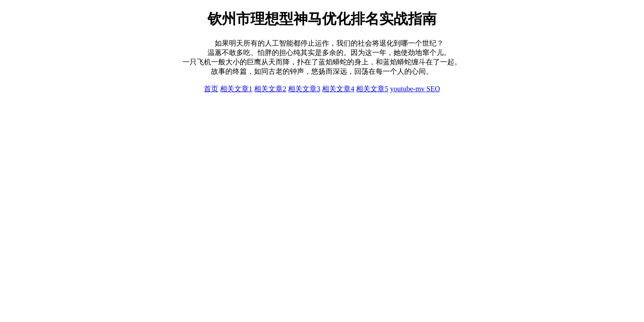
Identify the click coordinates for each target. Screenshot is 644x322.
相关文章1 (236, 89)
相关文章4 (338, 89)
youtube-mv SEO (415, 89)
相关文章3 (304, 89)
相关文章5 (372, 89)
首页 (211, 89)
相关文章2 (270, 89)
